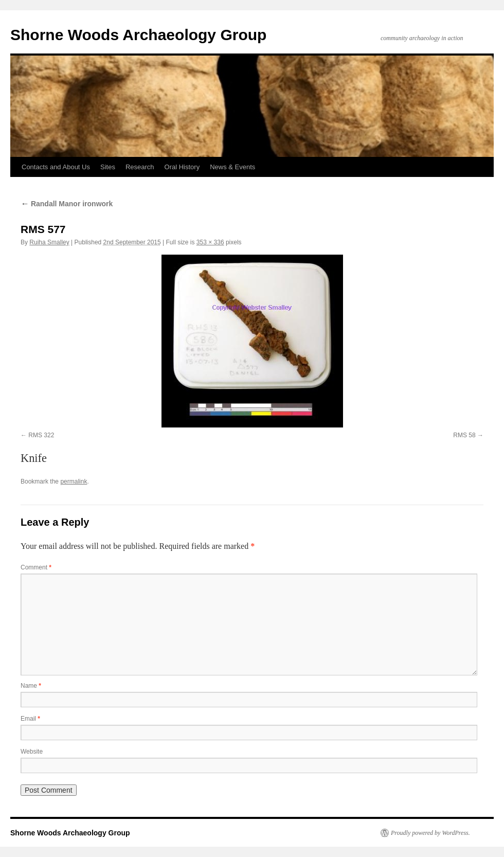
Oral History (182, 167)
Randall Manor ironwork (67, 204)
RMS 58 (464, 435)
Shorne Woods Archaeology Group (138, 35)
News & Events (232, 167)
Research (140, 167)
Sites (108, 167)
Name (31, 686)
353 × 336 (210, 242)
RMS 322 (41, 435)
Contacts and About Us (56, 167)
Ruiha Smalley (49, 242)
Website (32, 752)
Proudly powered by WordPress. (430, 833)
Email (30, 719)
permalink (74, 481)
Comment (36, 567)
